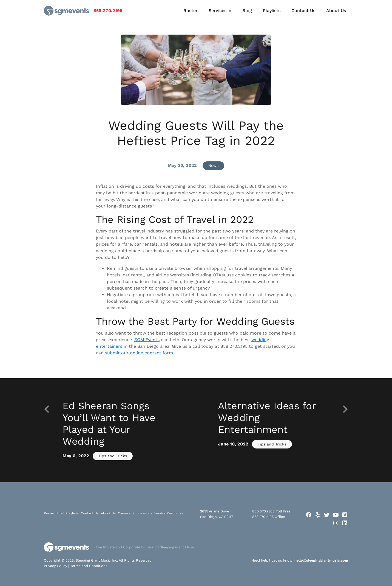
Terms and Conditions (89, 566)
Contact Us (303, 11)
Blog (247, 11)
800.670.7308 (263, 511)
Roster (191, 11)
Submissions (142, 513)
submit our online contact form (139, 353)
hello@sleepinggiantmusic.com (321, 560)
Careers (124, 513)
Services (218, 11)
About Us (336, 11)
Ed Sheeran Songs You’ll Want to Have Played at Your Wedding (109, 424)
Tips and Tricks (113, 456)
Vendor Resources (169, 513)
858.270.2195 (108, 11)
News (213, 166)
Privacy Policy (56, 566)
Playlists (272, 11)
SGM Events (147, 340)
